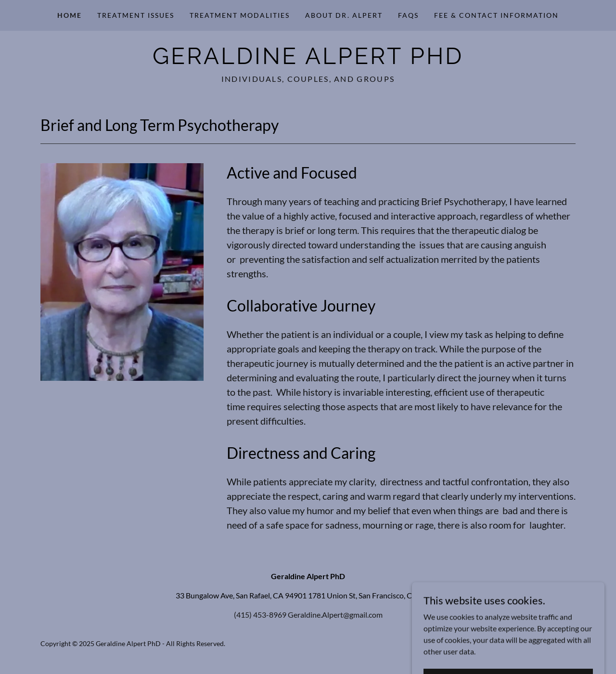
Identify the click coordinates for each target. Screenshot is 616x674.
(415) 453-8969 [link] (260, 615)
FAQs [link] (408, 15)
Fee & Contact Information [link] (496, 15)
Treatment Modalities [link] (240, 15)
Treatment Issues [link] (136, 15)
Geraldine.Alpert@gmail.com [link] (335, 615)
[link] (308, 61)
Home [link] (70, 15)
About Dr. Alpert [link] (344, 15)
